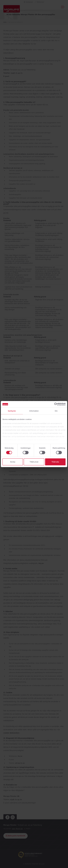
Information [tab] (34, 411)
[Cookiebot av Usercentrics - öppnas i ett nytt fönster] (57, 404)
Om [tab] (56, 411)
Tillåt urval (34, 462)
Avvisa (13, 462)
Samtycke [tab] (12, 411)
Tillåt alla (55, 462)
